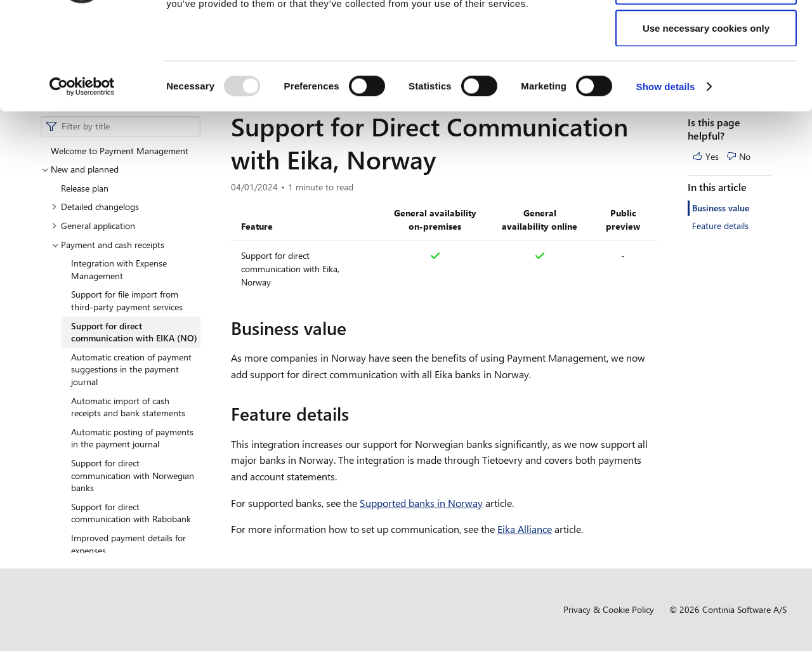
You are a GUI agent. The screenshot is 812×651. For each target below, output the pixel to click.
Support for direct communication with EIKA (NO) (134, 332)
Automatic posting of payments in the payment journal (132, 438)
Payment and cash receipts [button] (108, 245)
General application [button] (93, 226)
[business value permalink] (354, 328)
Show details (666, 175)
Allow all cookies (706, 33)
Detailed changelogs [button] (95, 207)
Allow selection (706, 75)
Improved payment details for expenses (128, 544)
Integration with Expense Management (119, 269)
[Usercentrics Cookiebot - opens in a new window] (82, 175)
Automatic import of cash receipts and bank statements (128, 407)
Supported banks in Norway (421, 503)
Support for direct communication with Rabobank (131, 513)
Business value (721, 208)
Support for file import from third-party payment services (127, 300)
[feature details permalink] (357, 414)
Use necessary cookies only (706, 116)
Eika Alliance (525, 529)
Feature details (720, 226)
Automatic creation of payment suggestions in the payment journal (131, 369)
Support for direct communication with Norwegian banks (133, 475)
